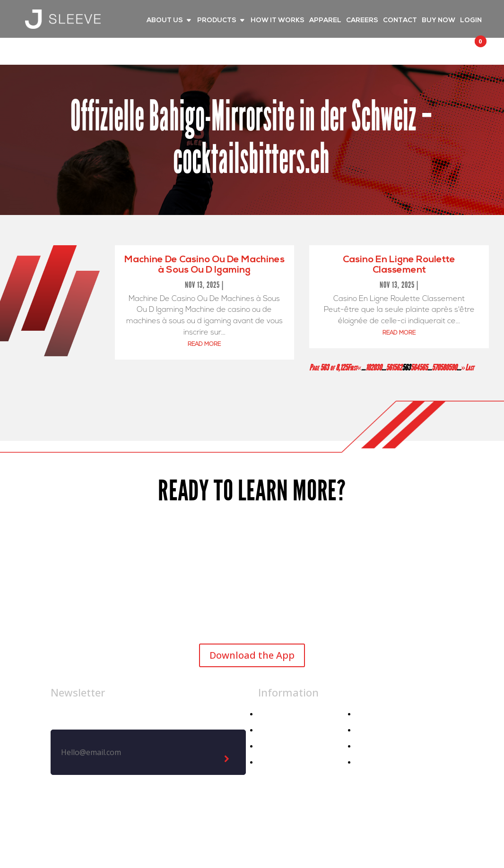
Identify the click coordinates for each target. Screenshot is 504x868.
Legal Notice (266, 831)
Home (269, 714)
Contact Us (376, 746)
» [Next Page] (463, 368)
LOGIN (471, 21)
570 (436, 368)
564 (415, 368)
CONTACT (400, 21)
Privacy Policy (331, 831)
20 (373, 368)
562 (398, 368)
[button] (472, 50)
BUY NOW (439, 21)
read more (204, 344)
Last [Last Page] (469, 368)
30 (379, 368)
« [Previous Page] (359, 368)
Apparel (271, 730)
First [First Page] (352, 368)
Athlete (271, 746)
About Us (372, 714)
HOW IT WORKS (278, 21)
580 (444, 368)
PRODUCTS (217, 21)
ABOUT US (165, 21)
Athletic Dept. (283, 762)
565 (423, 368)
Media (367, 730)
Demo (367, 762)
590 (452, 368)
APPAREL (325, 21)
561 (390, 368)
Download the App (252, 655)
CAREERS (362, 21)
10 (368, 368)
